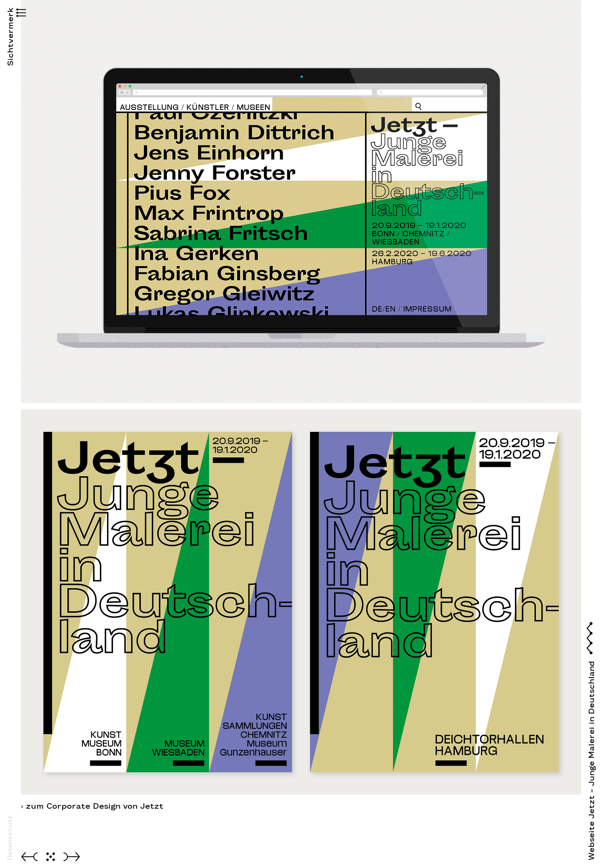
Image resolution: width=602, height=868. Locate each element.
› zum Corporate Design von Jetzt (92, 806)
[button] (10, 14)
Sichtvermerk (10, 52)
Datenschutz (10, 838)
